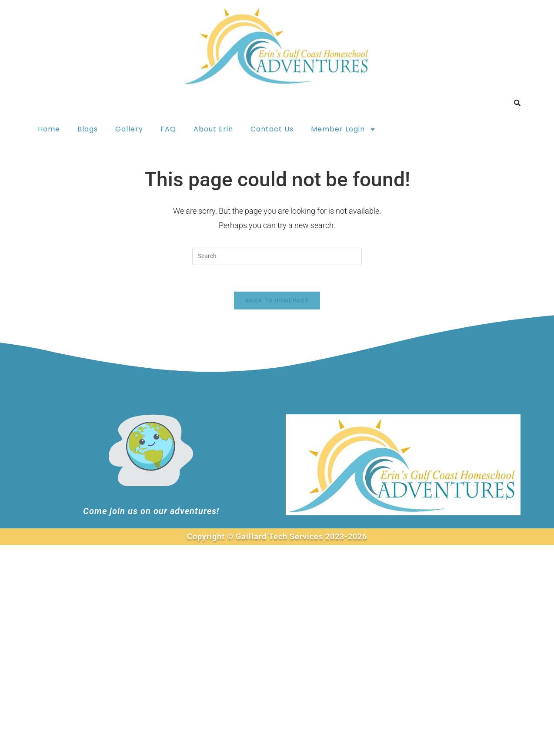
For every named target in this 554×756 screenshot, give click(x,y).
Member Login (344, 129)
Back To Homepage (277, 301)
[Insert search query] (277, 256)
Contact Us (272, 129)
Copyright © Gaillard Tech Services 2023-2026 (277, 536)
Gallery (129, 129)
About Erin (213, 129)
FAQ (168, 129)
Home (49, 129)
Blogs (88, 129)
